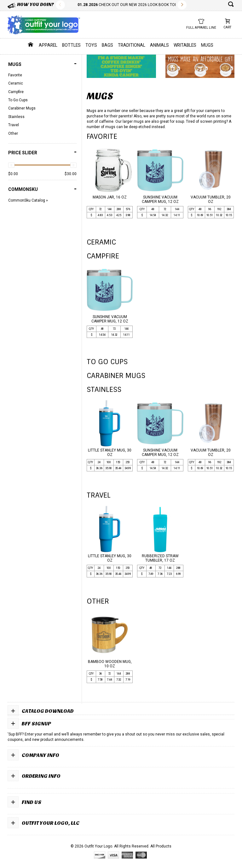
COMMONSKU (42, 189)
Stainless (16, 117)
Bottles (71, 45)
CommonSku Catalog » (28, 200)
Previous (60, 5)
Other (13, 133)
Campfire (16, 92)
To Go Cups (18, 100)
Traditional (132, 45)
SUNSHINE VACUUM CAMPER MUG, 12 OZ (160, 199)
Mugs (207, 45)
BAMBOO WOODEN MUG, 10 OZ (110, 664)
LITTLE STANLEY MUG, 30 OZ (110, 452)
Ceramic (16, 83)
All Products (161, 846)
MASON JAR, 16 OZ (110, 197)
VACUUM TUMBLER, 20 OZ (211, 199)
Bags (107, 45)
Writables (185, 45)
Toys (91, 45)
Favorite (15, 75)
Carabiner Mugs (22, 108)
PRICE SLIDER (42, 152)
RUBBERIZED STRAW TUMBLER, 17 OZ (160, 558)
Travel (14, 125)
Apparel (48, 45)
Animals (159, 45)
